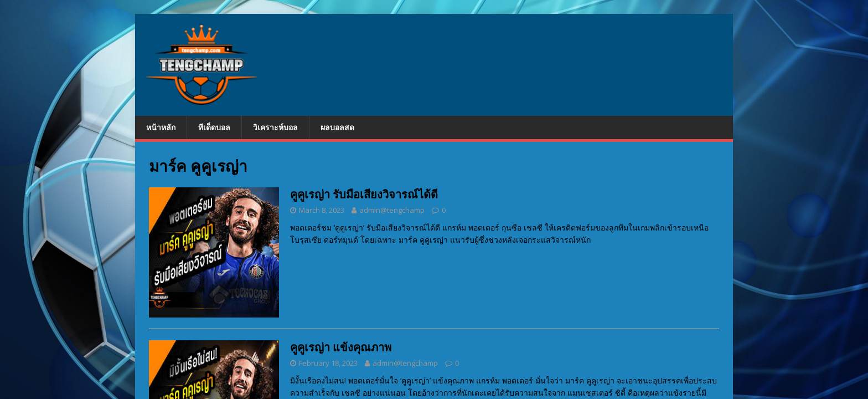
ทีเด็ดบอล (214, 127)
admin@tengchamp (392, 210)
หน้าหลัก (161, 127)
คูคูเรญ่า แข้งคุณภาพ (341, 347)
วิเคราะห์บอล (275, 127)
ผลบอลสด (337, 127)
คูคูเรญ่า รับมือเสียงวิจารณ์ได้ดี (364, 194)
